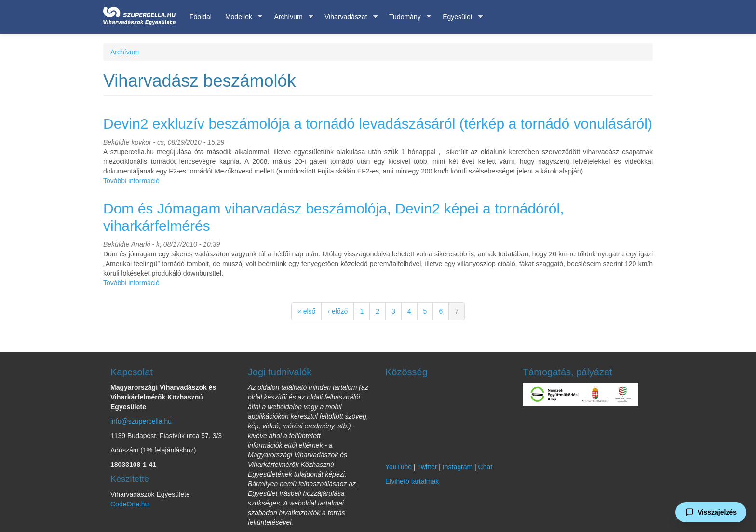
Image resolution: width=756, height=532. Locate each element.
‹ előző (337, 311)
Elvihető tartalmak (412, 481)
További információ (131, 181)
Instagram (458, 467)
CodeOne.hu (129, 504)
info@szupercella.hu (141, 421)
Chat (486, 467)
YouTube (398, 467)
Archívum (290, 17)
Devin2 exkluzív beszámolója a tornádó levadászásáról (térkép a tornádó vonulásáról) (378, 124)
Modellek (240, 17)
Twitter (427, 467)
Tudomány (407, 17)
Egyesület (459, 17)
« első (306, 311)
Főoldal (201, 17)
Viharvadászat (347, 17)
